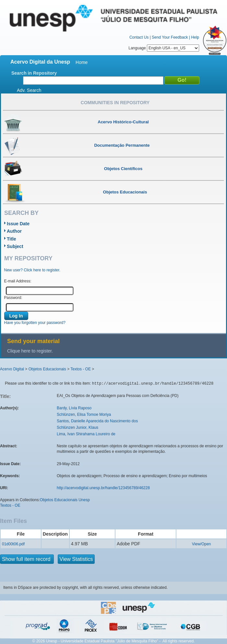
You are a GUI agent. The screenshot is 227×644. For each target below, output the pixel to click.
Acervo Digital (12, 369)
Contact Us (139, 37)
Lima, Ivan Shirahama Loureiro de (86, 434)
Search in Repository (34, 73)
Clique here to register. (30, 351)
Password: (13, 298)
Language (164, 48)
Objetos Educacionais (47, 369)
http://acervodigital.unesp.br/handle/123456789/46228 (103, 488)
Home (82, 62)
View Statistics (76, 559)
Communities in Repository (115, 103)
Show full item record (27, 559)
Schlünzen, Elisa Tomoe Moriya (84, 415)
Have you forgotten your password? (35, 323)
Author (14, 231)
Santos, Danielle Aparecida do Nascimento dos (97, 421)
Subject (15, 246)
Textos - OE (81, 369)
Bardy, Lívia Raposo (74, 408)
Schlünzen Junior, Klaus (78, 427)
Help (195, 37)
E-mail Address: (18, 281)
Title (12, 239)
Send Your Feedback (170, 37)
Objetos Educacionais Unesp (65, 500)
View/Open (201, 544)
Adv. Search (29, 90)
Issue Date (18, 224)
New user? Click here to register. (32, 270)
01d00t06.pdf (13, 544)
